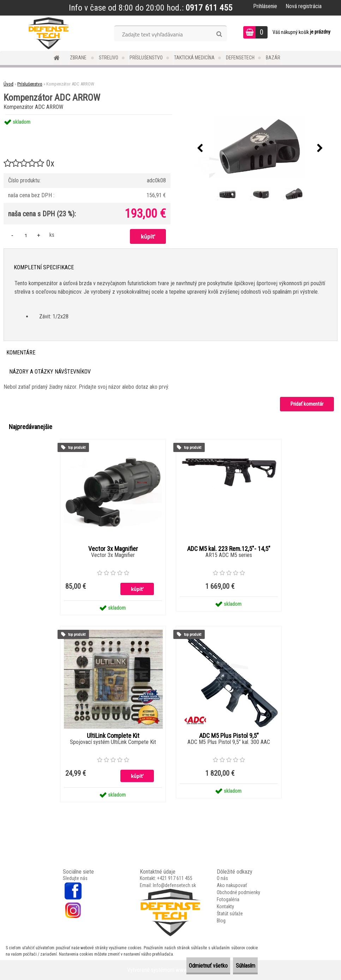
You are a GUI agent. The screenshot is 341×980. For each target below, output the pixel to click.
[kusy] (26, 235)
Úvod (8, 84)
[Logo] (49, 33)
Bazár (273, 58)
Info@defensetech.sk (174, 885)
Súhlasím (239, 966)
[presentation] (200, 148)
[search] (219, 34)
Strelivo (109, 58)
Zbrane (79, 58)
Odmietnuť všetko (190, 966)
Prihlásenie (265, 6)
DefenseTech (240, 58)
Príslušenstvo (146, 58)
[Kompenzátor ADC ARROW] (260, 148)
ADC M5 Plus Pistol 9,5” (229, 736)
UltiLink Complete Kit (113, 736)
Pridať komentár (307, 404)
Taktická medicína (194, 58)
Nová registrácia (304, 6)
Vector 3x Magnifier (113, 549)
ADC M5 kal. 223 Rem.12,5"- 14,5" (229, 549)
